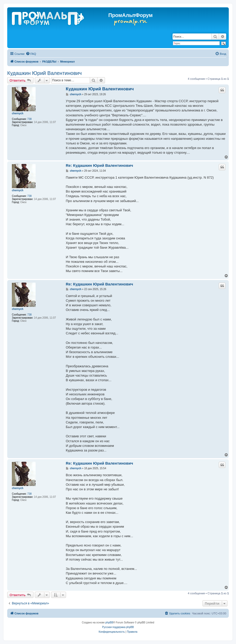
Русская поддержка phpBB (118, 627)
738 (30, 119)
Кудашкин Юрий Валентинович (44, 73)
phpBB (109, 623)
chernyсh (18, 113)
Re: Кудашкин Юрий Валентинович (99, 165)
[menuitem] (31, 54)
